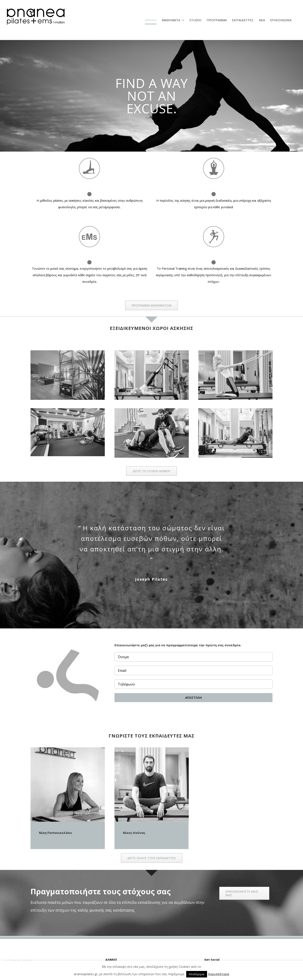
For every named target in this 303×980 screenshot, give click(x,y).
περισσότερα (219, 974)
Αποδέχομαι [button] (197, 974)
